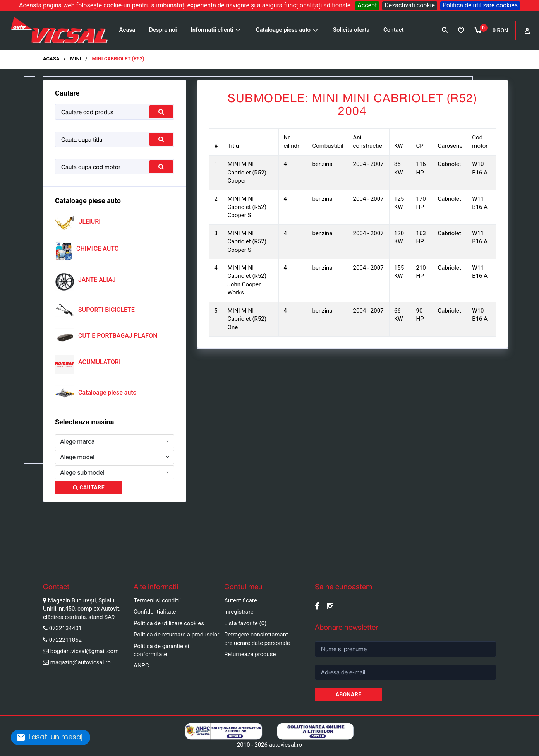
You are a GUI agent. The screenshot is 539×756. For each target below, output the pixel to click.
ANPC (141, 665)
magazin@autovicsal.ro (81, 662)
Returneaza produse (250, 654)
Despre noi (163, 30)
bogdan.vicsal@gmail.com (85, 651)
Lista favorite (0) (245, 623)
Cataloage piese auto (283, 30)
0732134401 (65, 628)
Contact (394, 30)
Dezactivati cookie (410, 5)
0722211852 (65, 640)
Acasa (127, 30)
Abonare (348, 694)
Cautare (89, 487)
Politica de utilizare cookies (480, 5)
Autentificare (241, 600)
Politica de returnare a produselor (176, 635)
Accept (367, 5)
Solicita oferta (351, 30)
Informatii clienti (212, 30)
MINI (76, 59)
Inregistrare (239, 612)
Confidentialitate (155, 612)
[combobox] (115, 441)
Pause (8, 562)
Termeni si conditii (157, 600)
